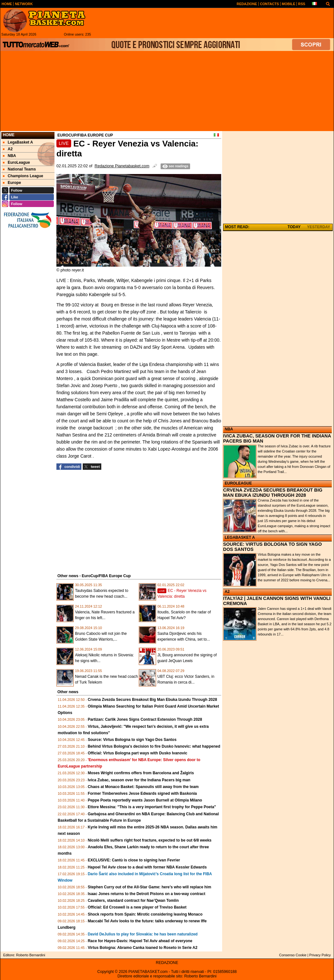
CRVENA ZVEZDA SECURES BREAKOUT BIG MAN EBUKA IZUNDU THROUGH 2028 (273, 493)
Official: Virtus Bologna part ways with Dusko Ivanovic (138, 753)
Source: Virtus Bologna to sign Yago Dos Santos (132, 740)
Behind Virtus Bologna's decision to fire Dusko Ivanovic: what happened (154, 746)
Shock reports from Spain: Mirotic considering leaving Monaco (145, 914)
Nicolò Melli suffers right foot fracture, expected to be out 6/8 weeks (150, 840)
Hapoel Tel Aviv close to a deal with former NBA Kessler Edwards (147, 867)
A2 (227, 592)
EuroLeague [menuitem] (16, 162)
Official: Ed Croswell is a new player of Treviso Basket (137, 907)
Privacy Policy (320, 955)
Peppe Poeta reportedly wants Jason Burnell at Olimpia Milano (145, 800)
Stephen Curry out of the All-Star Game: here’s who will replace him (150, 887)
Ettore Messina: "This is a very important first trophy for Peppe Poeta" (152, 807)
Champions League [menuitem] (23, 176)
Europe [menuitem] (12, 183)
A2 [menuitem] (8, 149)
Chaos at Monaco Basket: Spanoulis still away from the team (143, 787)
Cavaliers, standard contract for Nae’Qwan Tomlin (133, 901)
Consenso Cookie (293, 955)
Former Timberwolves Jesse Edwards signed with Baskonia (142, 793)
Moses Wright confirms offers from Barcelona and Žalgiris (141, 773)
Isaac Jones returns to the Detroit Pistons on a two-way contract (147, 894)
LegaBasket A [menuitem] (18, 142)
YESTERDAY (319, 227)
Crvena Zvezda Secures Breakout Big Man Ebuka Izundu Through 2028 (152, 700)
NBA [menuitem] (9, 156)
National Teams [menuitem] (19, 169)
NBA (229, 429)
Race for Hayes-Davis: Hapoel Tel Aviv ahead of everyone (140, 941)
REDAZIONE (167, 963)
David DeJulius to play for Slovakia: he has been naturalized (143, 934)
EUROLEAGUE (238, 483)
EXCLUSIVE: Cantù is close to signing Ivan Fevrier (134, 860)
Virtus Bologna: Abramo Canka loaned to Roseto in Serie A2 (143, 948)
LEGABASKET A (240, 537)
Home (9, 135)
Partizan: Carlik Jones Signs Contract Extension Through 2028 (145, 719)
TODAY (294, 227)
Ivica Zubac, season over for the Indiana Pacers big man (139, 780)
